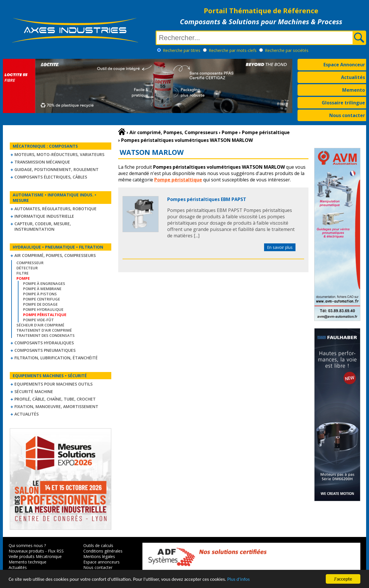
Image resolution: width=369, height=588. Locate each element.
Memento (354, 90)
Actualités (353, 77)
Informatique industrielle (44, 216)
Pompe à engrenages (44, 283)
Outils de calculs (98, 545)
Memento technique (28, 562)
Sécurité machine (34, 391)
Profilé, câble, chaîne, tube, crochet (55, 399)
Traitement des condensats (46, 335)
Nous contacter (347, 115)
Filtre (22, 273)
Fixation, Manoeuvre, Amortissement (56, 406)
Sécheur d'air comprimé (40, 325)
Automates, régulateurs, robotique (55, 209)
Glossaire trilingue (343, 103)
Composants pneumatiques (45, 350)
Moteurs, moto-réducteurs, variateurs (59, 154)
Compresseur (30, 263)
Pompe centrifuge (42, 299)
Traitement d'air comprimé (44, 330)
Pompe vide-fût (38, 320)
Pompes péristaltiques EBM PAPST (207, 199)
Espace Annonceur (344, 65)
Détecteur (27, 268)
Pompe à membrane (42, 289)
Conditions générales (103, 551)
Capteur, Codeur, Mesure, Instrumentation (43, 226)
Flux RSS (56, 551)
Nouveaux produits (26, 551)
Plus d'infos (238, 579)
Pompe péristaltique (178, 180)
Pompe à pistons (40, 294)
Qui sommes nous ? (27, 545)
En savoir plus (280, 247)
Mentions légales (99, 556)
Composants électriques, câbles (51, 177)
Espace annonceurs (101, 562)
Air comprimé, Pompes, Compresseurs (55, 255)
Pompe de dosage (40, 304)
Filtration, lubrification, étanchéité (56, 358)
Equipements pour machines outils (53, 384)
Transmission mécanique (42, 162)
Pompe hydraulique (43, 309)
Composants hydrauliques (44, 343)
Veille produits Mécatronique (35, 556)
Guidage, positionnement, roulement (57, 169)
